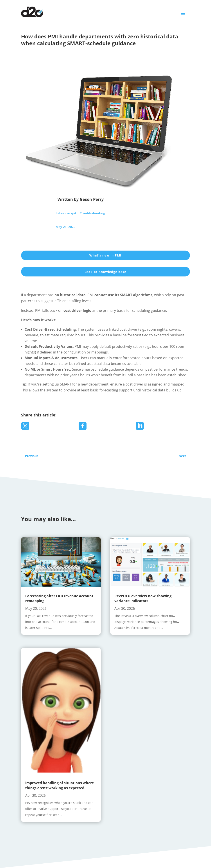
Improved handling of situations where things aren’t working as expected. (60, 785)
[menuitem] (25, 426)
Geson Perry (92, 199)
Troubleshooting (92, 213)
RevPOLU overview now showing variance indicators (143, 598)
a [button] (183, 13)
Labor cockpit (66, 213)
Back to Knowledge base (105, 272)
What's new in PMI (105, 255)
